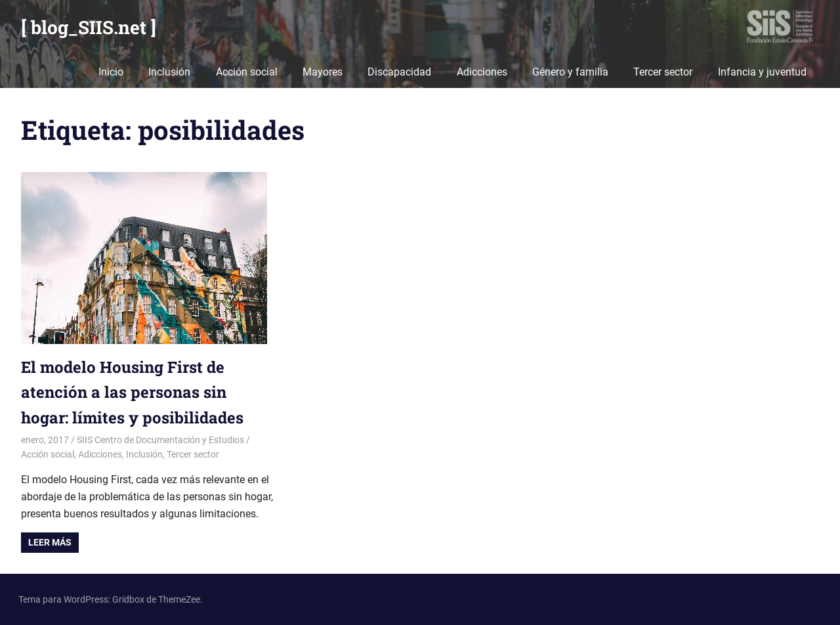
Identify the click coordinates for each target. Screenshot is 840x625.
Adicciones (482, 72)
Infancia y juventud (762, 72)
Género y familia (570, 72)
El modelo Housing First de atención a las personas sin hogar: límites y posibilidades (132, 392)
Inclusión (169, 72)
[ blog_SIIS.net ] (89, 27)
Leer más (50, 542)
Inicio (111, 72)
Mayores (323, 72)
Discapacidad (399, 72)
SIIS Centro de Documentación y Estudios (160, 440)
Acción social (247, 72)
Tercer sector (663, 72)
